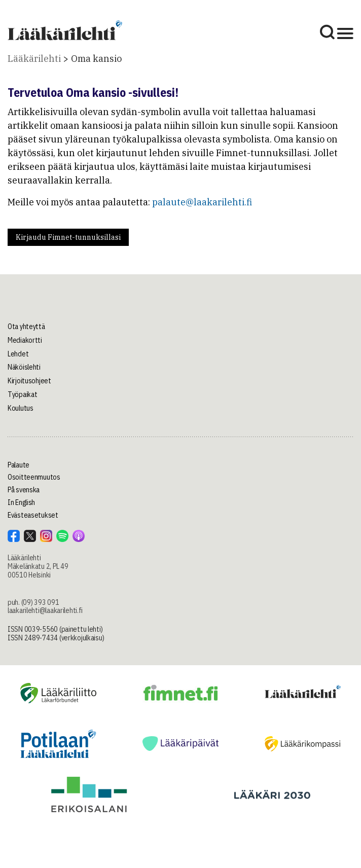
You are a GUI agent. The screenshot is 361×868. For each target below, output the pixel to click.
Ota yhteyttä (26, 327)
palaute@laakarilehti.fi (202, 202)
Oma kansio (96, 59)
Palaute (19, 465)
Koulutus (21, 408)
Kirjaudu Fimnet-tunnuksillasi (68, 237)
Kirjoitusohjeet (29, 381)
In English (21, 502)
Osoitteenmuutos (34, 477)
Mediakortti (25, 340)
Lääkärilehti (34, 59)
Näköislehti (24, 367)
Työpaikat (22, 394)
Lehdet (18, 354)
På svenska (24, 490)
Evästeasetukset (33, 515)
